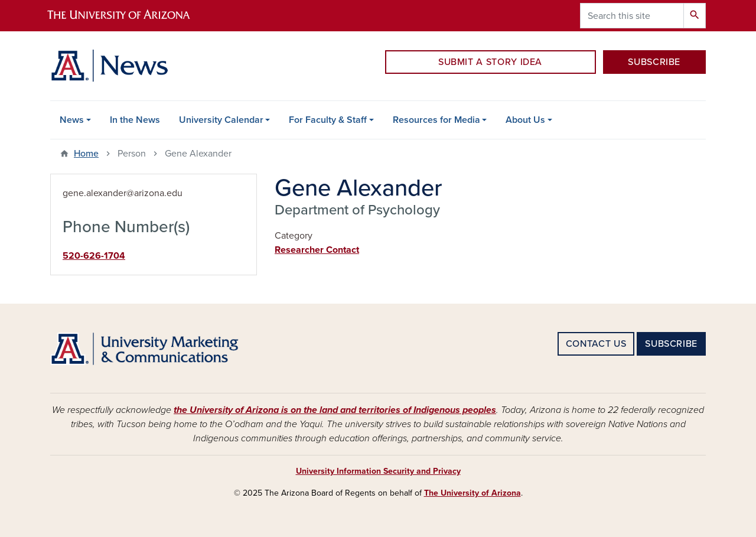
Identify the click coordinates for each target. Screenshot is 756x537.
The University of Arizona (472, 493)
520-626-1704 (94, 256)
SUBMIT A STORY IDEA (490, 62)
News (72, 120)
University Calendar (221, 120)
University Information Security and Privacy (378, 471)
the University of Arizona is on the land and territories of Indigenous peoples (335, 410)
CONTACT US (596, 344)
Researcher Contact (317, 250)
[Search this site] (632, 16)
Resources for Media (436, 120)
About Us (525, 120)
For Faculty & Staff (328, 120)
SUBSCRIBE (654, 62)
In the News (135, 120)
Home (86, 154)
